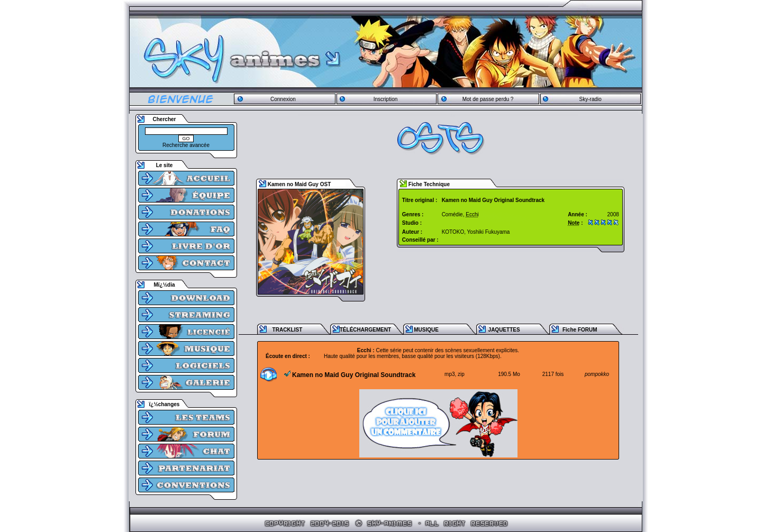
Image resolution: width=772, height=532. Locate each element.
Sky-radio (591, 99)
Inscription (386, 99)
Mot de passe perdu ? (488, 99)
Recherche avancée (186, 145)
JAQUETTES (504, 330)
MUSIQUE (426, 330)
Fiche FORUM (580, 330)
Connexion (283, 99)
